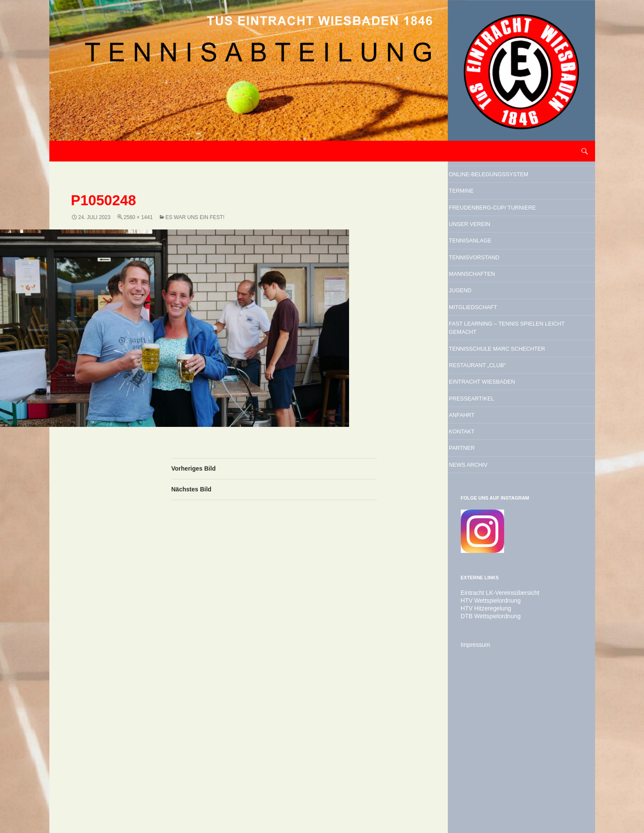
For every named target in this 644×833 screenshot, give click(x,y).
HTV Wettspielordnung (487, 743)
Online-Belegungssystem (506, 184)
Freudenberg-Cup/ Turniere (506, 241)
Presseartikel (496, 516)
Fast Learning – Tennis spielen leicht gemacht (518, 408)
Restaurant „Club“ (505, 472)
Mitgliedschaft (498, 380)
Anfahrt (481, 538)
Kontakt (481, 560)
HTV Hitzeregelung (483, 751)
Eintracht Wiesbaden (513, 494)
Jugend (479, 358)
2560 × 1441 (138, 217)
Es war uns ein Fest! (195, 217)
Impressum (474, 788)
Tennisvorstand (500, 313)
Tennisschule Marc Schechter (508, 443)
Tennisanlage (494, 291)
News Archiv (491, 604)
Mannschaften (497, 336)
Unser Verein (493, 269)
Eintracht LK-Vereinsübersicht (495, 736)
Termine (480, 212)
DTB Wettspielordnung (487, 759)
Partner (481, 582)
